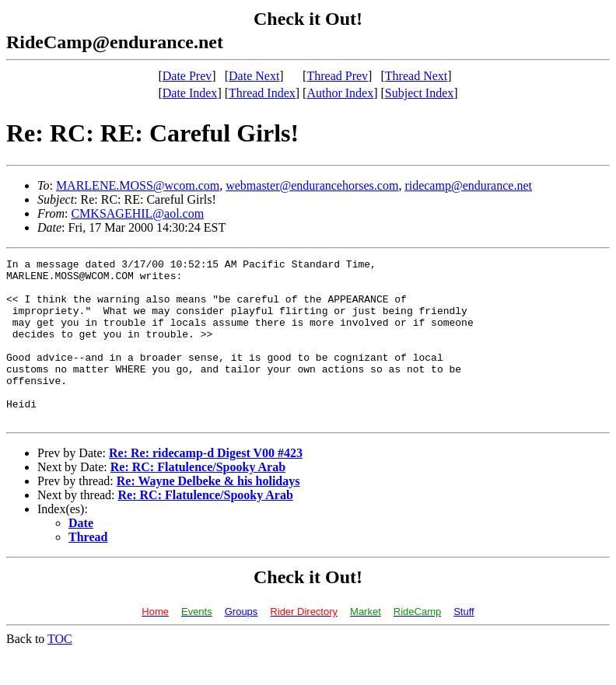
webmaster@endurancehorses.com (312, 185)
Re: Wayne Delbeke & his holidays (208, 514)
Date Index (190, 93)
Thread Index (262, 93)
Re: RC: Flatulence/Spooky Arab (198, 500)
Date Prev (187, 76)
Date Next (254, 76)
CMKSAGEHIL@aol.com (137, 213)
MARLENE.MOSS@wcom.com (138, 185)
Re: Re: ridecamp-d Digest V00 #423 (206, 486)
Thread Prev (337, 76)
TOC (60, 671)
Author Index (340, 93)
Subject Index (419, 93)
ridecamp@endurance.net (468, 185)
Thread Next (416, 76)
